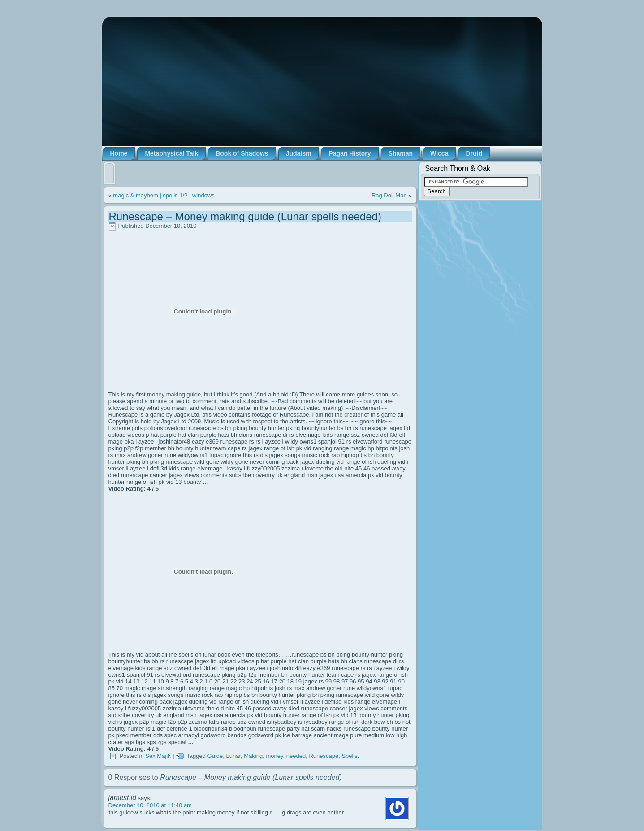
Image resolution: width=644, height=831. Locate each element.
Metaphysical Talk (171, 153)
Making (253, 756)
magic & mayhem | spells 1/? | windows (164, 195)
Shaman (401, 153)
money (274, 756)
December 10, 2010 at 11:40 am (150, 805)
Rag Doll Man (389, 195)
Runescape (324, 756)
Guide (215, 756)
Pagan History (350, 153)
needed (296, 756)
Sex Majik (158, 756)
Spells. (350, 756)
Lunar (234, 756)
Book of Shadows (242, 153)
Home (119, 153)
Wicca (439, 153)
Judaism (299, 153)
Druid (474, 153)
